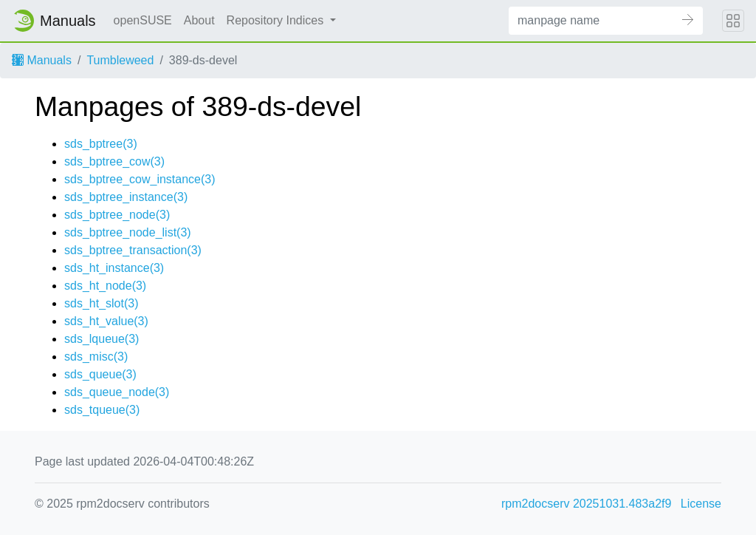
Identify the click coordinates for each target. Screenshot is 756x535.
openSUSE (143, 20)
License (701, 504)
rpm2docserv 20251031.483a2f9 (586, 504)
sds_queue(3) (100, 374)
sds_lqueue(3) (102, 339)
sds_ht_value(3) (106, 321)
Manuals (42, 60)
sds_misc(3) (96, 357)
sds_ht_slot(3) (102, 303)
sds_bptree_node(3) (117, 215)
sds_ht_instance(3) (114, 268)
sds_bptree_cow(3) (114, 161)
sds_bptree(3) (101, 144)
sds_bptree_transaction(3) (133, 250)
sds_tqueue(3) (102, 410)
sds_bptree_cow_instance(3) (140, 179)
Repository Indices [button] (277, 20)
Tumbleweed (120, 60)
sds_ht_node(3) (105, 286)
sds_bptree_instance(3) (126, 197)
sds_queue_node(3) (117, 392)
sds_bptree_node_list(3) (128, 232)
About (199, 20)
